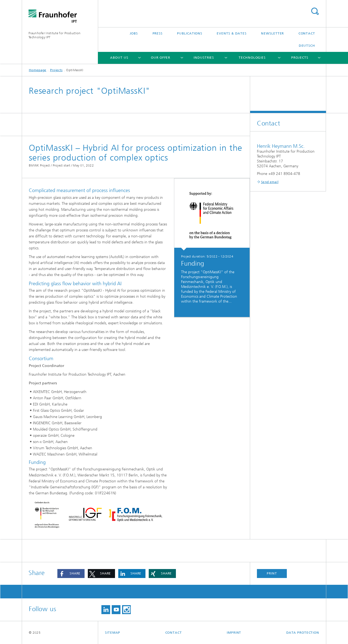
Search (315, 11)
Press (158, 33)
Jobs (134, 33)
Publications (190, 33)
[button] (71, 574)
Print (272, 573)
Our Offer (161, 58)
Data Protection (303, 633)
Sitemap (113, 633)
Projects (300, 58)
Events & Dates (232, 33)
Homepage (38, 70)
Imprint (234, 633)
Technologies (252, 58)
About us (119, 58)
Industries (204, 58)
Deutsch (307, 46)
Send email (270, 182)
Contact (307, 33)
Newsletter (272, 33)
